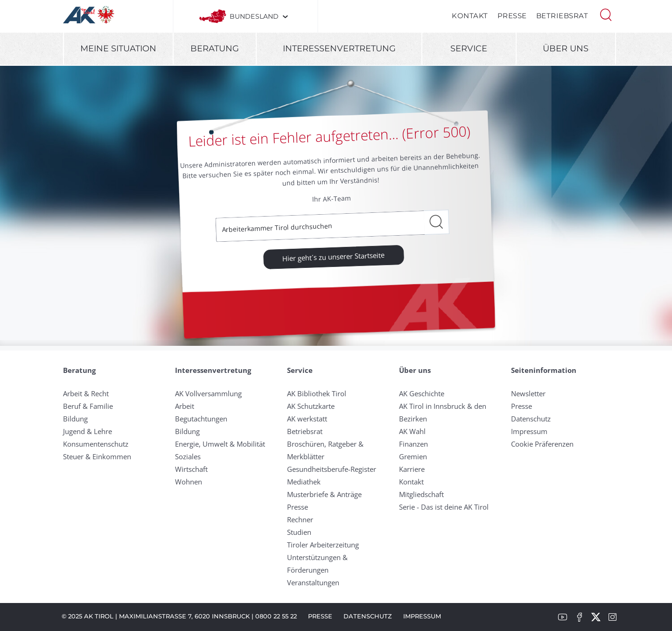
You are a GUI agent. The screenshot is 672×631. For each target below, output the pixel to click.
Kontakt (470, 16)
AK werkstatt (307, 419)
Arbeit (185, 406)
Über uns (566, 49)
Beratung (215, 49)
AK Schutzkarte (311, 406)
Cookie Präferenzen (542, 444)
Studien (299, 532)
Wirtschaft (191, 469)
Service (469, 49)
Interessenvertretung (339, 49)
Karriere (412, 469)
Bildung (75, 419)
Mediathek (304, 482)
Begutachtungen (201, 419)
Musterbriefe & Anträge (324, 494)
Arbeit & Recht (86, 393)
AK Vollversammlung (208, 393)
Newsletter (528, 393)
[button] (606, 14)
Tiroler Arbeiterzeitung (323, 545)
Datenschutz (531, 419)
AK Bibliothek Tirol (317, 393)
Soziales (188, 456)
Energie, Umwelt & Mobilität (220, 444)
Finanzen (413, 444)
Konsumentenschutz (96, 444)
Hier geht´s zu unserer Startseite (334, 256)
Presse (512, 16)
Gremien (413, 456)
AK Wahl (412, 431)
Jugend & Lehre (87, 431)
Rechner (300, 519)
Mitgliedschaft (421, 494)
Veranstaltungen (313, 582)
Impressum (529, 431)
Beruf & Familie (88, 406)
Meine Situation (118, 49)
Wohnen (189, 482)
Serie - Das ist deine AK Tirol (444, 507)
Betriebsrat (562, 16)
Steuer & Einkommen (97, 456)
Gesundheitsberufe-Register (332, 469)
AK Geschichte (422, 393)
